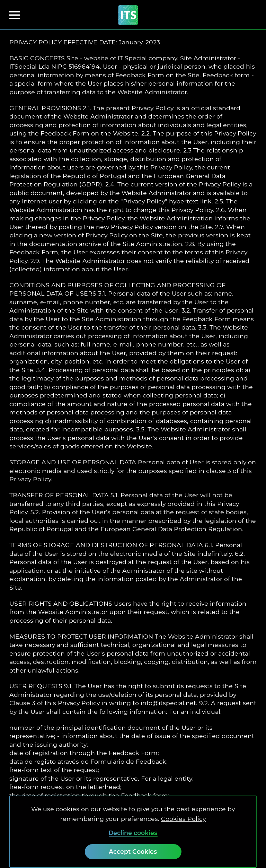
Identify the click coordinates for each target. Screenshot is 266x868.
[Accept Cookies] (133, 852)
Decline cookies (133, 833)
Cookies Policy (183, 819)
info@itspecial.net (168, 703)
